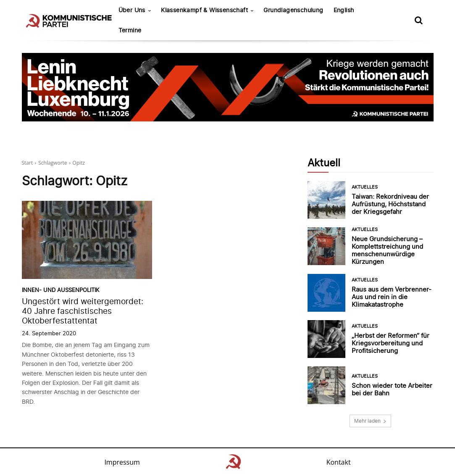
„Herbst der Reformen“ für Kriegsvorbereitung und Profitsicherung (391, 343)
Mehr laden (370, 421)
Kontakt (339, 462)
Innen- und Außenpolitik (60, 290)
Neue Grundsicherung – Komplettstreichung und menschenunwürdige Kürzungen (387, 250)
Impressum (122, 462)
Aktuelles (365, 187)
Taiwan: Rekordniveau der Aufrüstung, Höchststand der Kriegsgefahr (390, 204)
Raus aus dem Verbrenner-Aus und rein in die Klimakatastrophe (392, 297)
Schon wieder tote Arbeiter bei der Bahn (392, 389)
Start (28, 163)
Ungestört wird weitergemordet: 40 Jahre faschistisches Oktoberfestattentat (83, 311)
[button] (419, 20)
